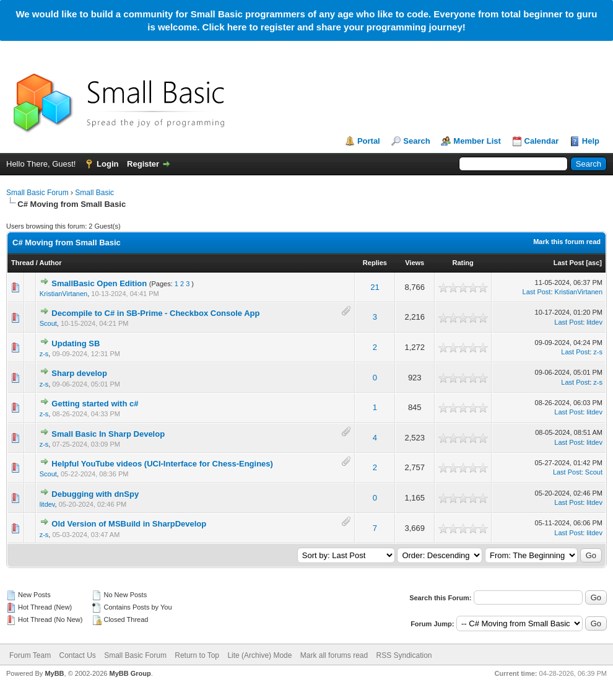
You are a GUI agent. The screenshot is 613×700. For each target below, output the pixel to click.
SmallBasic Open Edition (99, 283)
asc (594, 263)
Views (415, 263)
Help (591, 141)
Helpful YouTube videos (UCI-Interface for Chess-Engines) (162, 464)
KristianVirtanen (63, 294)
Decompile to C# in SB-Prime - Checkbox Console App (155, 313)
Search (416, 141)
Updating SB (76, 343)
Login (107, 164)
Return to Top (197, 655)
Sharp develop (79, 373)
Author (50, 263)
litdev (594, 322)
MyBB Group (130, 673)
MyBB (54, 673)
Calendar (542, 141)
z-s (44, 354)
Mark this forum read (567, 242)
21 (375, 287)
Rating (463, 263)
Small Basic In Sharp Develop (108, 434)
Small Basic (94, 193)
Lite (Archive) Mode (259, 655)
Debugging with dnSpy (95, 494)
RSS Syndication (404, 655)
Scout (48, 323)
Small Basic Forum (37, 193)
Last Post (569, 263)
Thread (23, 263)
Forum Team (30, 655)
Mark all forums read (334, 655)
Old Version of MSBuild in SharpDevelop (129, 524)
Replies (375, 263)
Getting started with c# (95, 404)
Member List (477, 141)
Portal (369, 141)
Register (143, 164)
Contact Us (77, 655)
